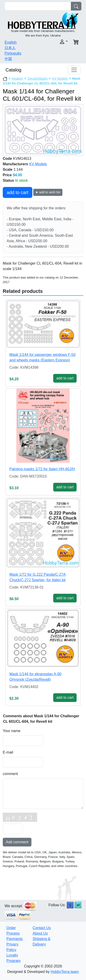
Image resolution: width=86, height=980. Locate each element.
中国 (8, 59)
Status (8, 180)
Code (7, 159)
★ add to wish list (48, 192)
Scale (8, 169)
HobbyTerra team (65, 972)
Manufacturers (15, 164)
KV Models (60, 79)
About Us (40, 933)
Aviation (17, 79)
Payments (15, 939)
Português (13, 53)
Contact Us (42, 928)
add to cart (18, 192)
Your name (12, 731)
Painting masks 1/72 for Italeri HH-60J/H (42, 469)
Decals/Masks (37, 79)
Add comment (17, 842)
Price (7, 175)
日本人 (10, 48)
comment (10, 774)
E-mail (8, 752)
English (11, 42)
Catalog (13, 70)
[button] (57, 42)
